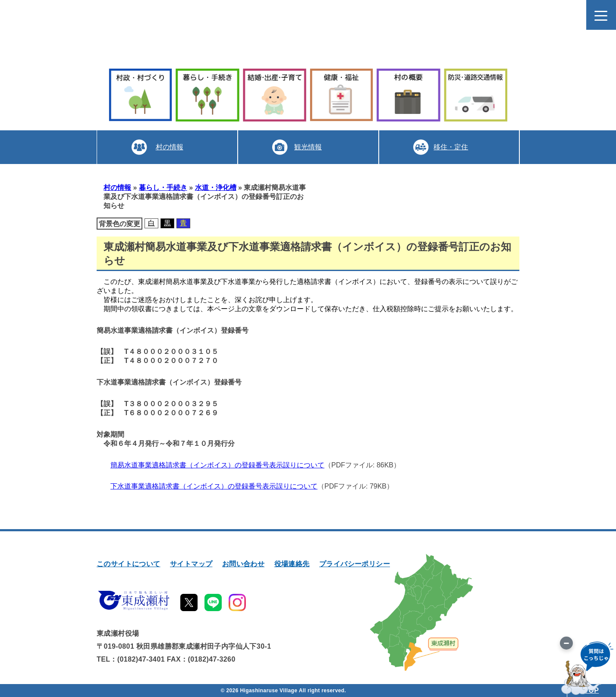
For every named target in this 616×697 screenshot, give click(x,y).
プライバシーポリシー (355, 564)
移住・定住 (451, 147)
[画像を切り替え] (566, 643)
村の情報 (170, 147)
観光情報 (308, 147)
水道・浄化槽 (216, 188)
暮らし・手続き (163, 188)
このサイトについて (129, 564)
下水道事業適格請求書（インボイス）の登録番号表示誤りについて (214, 486)
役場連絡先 (292, 564)
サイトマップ (191, 564)
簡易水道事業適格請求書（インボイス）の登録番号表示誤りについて (217, 465)
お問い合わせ (243, 564)
